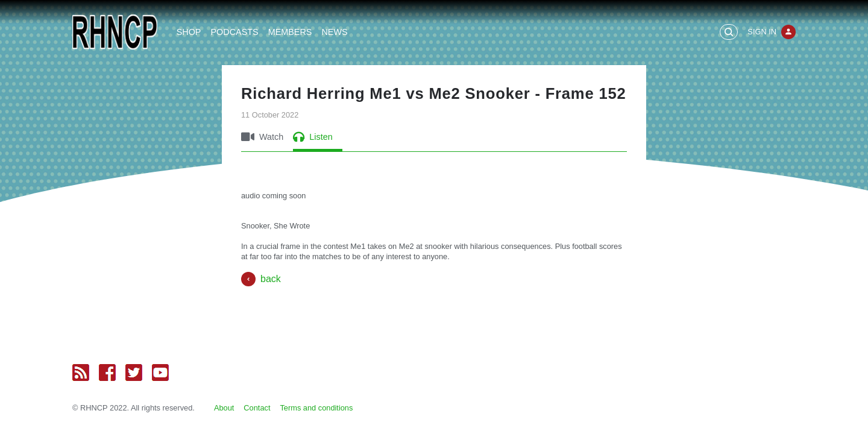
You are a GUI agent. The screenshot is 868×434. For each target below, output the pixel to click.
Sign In (762, 32)
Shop (189, 32)
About (224, 408)
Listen (313, 137)
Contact (257, 408)
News (334, 32)
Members (290, 32)
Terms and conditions (316, 408)
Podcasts (234, 32)
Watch (262, 137)
